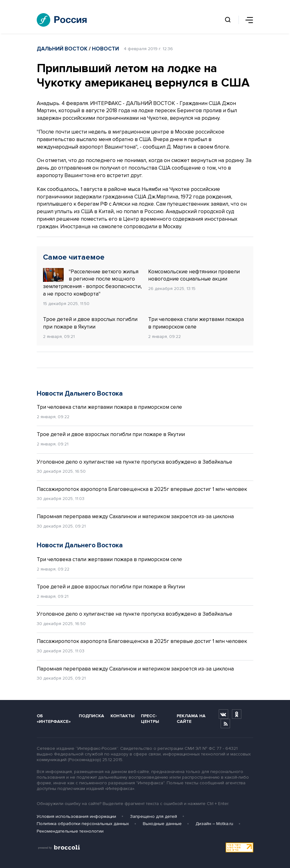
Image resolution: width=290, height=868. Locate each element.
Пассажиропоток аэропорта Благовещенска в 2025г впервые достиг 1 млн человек (142, 489)
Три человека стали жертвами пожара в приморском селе (196, 323)
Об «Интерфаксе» (54, 718)
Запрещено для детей (153, 816)
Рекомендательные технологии (70, 831)
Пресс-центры (150, 718)
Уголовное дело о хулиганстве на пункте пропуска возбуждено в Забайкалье (134, 462)
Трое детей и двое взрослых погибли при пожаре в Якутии (90, 323)
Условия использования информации (76, 816)
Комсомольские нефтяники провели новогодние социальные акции (194, 275)
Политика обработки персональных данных (83, 824)
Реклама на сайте (191, 718)
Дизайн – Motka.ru (214, 824)
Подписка (91, 716)
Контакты (123, 716)
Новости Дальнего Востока (80, 394)
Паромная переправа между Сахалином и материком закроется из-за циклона (135, 516)
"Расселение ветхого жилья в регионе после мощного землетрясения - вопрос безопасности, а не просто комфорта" (92, 283)
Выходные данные (162, 824)
